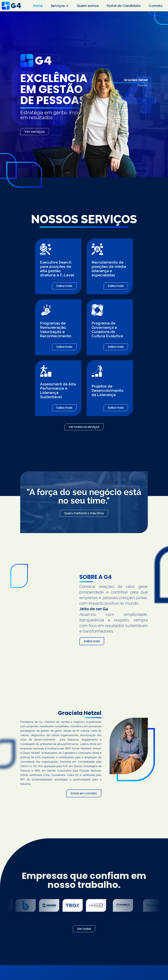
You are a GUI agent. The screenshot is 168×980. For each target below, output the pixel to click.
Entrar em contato (84, 793)
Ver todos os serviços (84, 427)
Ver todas (84, 929)
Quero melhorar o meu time (84, 513)
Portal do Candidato (124, 6)
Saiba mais (64, 286)
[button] (60, 6)
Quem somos (88, 6)
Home (38, 6)
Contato (156, 6)
